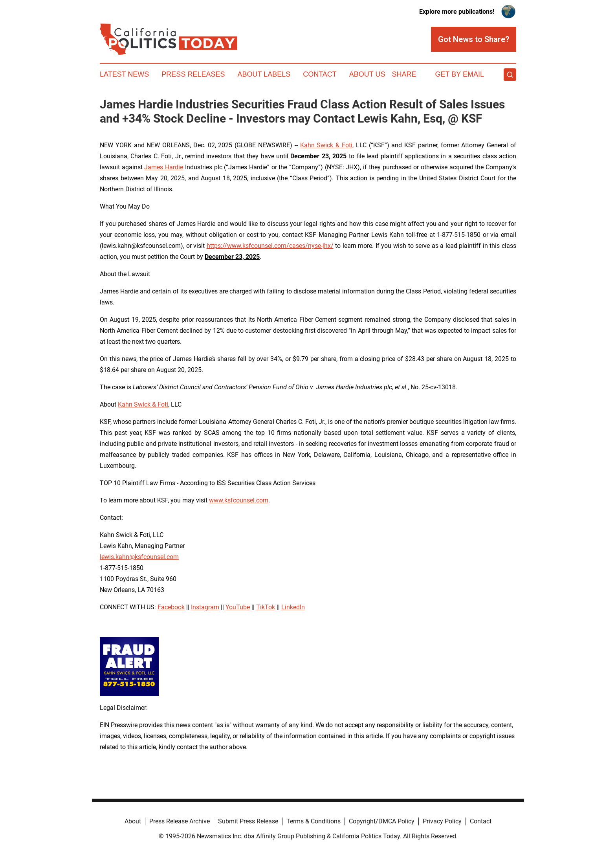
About (133, 821)
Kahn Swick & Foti (326, 145)
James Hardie (164, 167)
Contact (320, 74)
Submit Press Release (248, 821)
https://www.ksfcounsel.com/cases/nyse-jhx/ (270, 246)
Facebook (171, 607)
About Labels (264, 74)
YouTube (238, 607)
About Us (367, 74)
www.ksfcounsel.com (239, 500)
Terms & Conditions (313, 821)
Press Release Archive (180, 821)
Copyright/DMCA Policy (382, 821)
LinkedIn (293, 607)
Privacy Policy (442, 821)
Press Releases (193, 74)
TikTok (266, 607)
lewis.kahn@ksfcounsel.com (139, 557)
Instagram (205, 607)
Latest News (124, 74)
